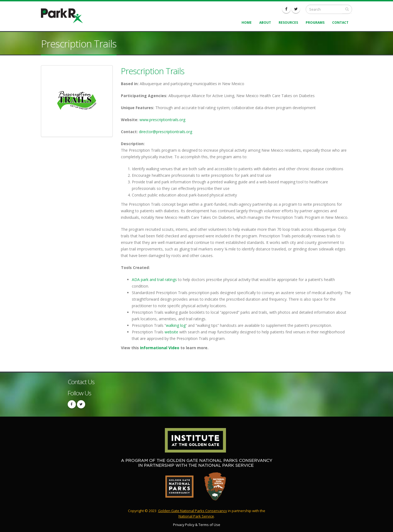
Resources (288, 23)
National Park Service (196, 516)
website (171, 332)
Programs (315, 23)
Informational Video (160, 348)
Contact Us (81, 382)
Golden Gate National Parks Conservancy (193, 511)
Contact (340, 23)
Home (247, 23)
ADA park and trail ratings (154, 280)
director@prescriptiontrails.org (166, 132)
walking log (176, 325)
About (265, 23)
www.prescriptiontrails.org (162, 120)
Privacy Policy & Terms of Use (197, 525)
